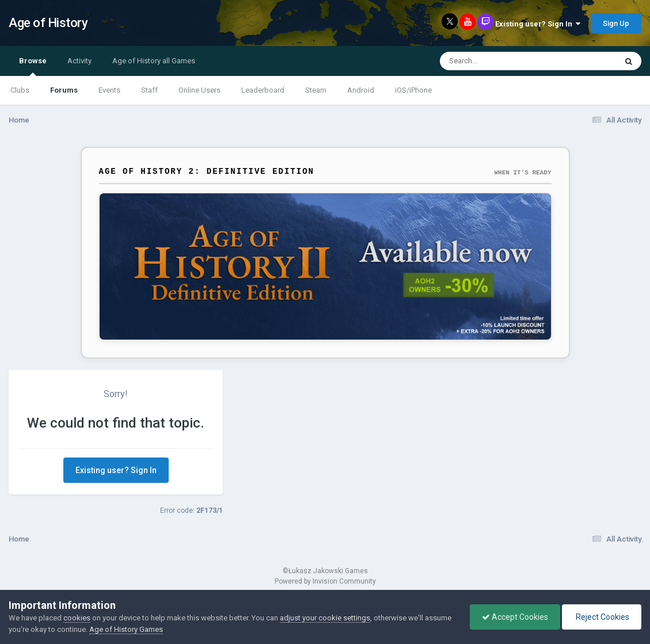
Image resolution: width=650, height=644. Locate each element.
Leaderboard (263, 90)
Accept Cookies (515, 617)
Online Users (199, 90)
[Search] (498, 61)
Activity (79, 61)
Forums (64, 90)
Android (361, 90)
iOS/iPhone (413, 90)
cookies (77, 618)
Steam (316, 90)
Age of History (48, 23)
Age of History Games (126, 629)
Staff (149, 90)
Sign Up (616, 23)
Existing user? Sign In (538, 24)
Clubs (20, 90)
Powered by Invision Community (325, 581)
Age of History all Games (154, 61)
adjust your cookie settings (325, 618)
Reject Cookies (602, 617)
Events (109, 90)
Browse (33, 66)
